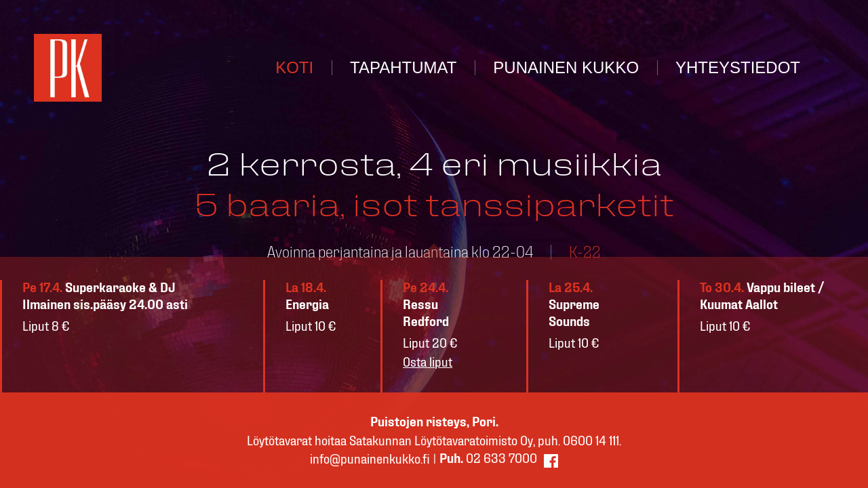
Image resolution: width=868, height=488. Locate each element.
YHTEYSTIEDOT (738, 67)
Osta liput (428, 363)
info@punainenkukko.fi (370, 460)
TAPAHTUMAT (403, 67)
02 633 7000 (488, 459)
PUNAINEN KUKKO (566, 67)
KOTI (294, 67)
